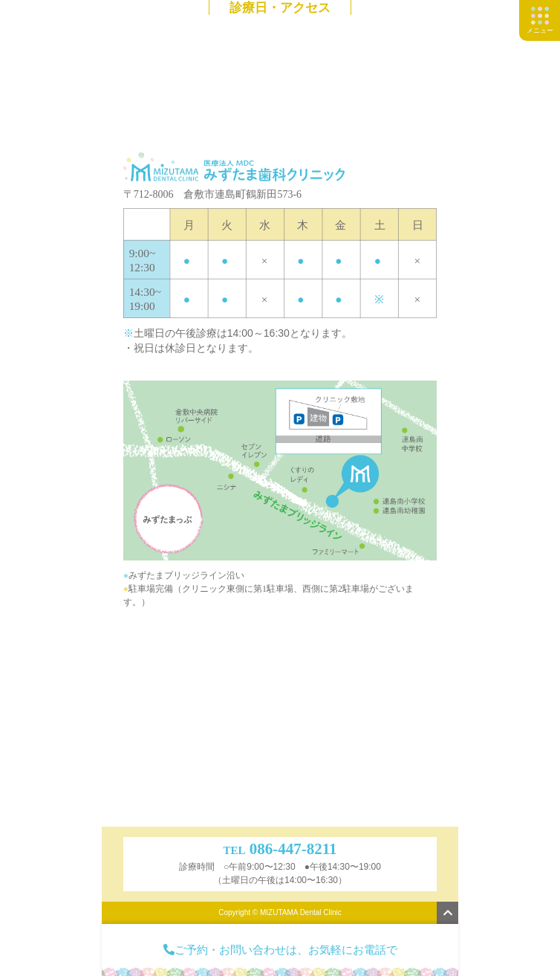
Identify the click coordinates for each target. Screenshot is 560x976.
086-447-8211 (293, 849)
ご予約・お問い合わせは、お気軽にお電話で (280, 950)
